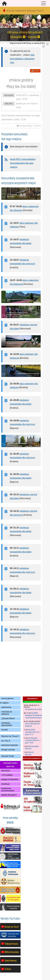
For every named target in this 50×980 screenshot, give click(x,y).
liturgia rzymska (8, 750)
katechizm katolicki (10, 745)
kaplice (6, 703)
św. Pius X (6, 741)
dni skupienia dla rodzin (33, 709)
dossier (32, 37)
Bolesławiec (34, 746)
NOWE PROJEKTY (9, 795)
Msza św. (28, 749)
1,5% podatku (7, 775)
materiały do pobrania (7, 713)
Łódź (35, 71)
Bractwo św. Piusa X (10, 736)
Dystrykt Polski (8, 756)
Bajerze (35, 713)
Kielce (31, 752)
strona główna (7, 698)
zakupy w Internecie (10, 779)
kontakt (5, 730)
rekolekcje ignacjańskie (7, 724)
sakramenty (6, 707)
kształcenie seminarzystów (8, 790)
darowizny (6, 771)
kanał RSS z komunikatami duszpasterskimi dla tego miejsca (23, 163)
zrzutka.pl (5, 784)
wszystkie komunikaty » (32, 758)
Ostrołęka (33, 738)
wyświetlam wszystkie (32, 702)
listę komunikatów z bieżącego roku (22, 59)
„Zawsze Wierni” (8, 718)
